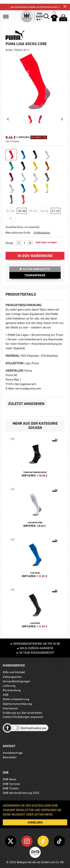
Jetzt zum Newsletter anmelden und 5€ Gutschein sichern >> (35, 7)
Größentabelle (42, 233)
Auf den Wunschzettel (35, 269)
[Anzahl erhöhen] (30, 243)
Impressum (10, 708)
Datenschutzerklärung (17, 704)
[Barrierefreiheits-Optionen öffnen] (7, 728)
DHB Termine (11, 784)
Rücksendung (12, 690)
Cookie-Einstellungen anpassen (23, 717)
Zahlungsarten (12, 677)
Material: (13, 356)
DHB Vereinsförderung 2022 (21, 793)
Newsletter (10, 757)
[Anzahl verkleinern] (19, 243)
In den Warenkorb (35, 256)
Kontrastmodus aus (34, 728)
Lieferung (9, 686)
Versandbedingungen (17, 681)
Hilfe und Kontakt (14, 672)
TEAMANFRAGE (35, 275)
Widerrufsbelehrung (16, 699)
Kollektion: (15, 363)
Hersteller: (15, 371)
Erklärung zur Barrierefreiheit (22, 713)
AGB (6, 695)
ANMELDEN (35, 822)
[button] (6, 17)
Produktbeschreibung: (24, 305)
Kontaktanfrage (13, 753)
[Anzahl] (24, 243)
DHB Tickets (11, 788)
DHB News (10, 779)
